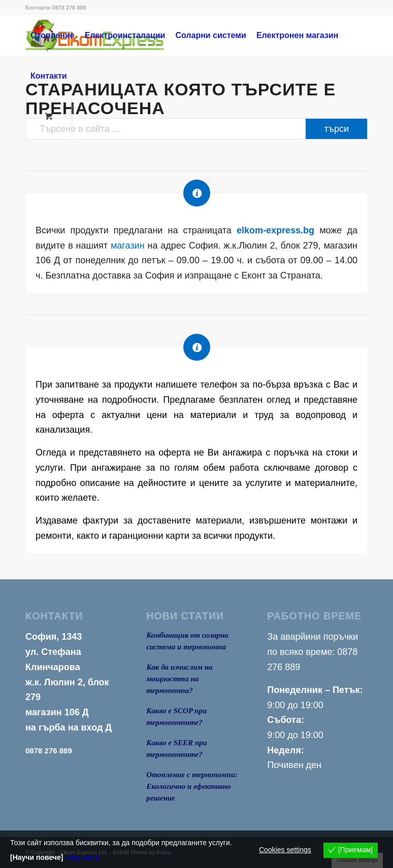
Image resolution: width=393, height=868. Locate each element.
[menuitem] (53, 36)
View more (82, 857)
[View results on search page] (336, 129)
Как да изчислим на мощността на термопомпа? (179, 679)
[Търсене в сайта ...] (196, 129)
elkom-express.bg (275, 230)
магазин (128, 246)
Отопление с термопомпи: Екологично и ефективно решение (192, 786)
